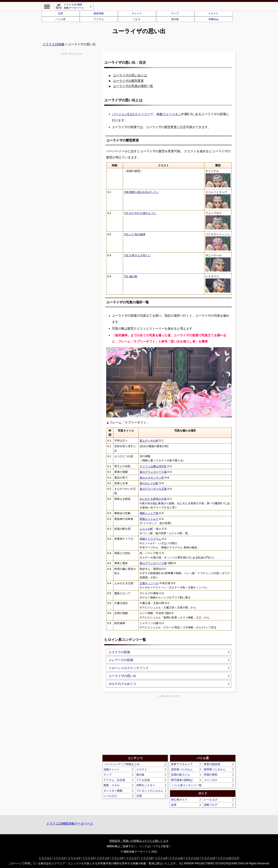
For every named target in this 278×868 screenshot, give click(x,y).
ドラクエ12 (208, 858)
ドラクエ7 (132, 858)
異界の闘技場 (212, 764)
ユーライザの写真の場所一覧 (133, 86)
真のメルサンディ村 (152, 478)
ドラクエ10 (176, 858)
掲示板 (175, 19)
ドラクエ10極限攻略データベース (70, 824)
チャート (137, 13)
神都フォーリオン (169, 114)
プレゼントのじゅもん (150, 791)
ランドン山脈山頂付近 (153, 466)
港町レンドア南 (149, 513)
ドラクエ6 (117, 858)
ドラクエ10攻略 (53, 44)
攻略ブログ (211, 805)
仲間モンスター (146, 785)
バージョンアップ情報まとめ (122, 764)
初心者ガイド (179, 799)
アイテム (99, 19)
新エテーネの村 (149, 441)
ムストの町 (146, 529)
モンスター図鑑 (113, 791)
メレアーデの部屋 (121, 660)
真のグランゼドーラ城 (153, 472)
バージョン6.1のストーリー (131, 114)
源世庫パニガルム (182, 769)
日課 (60, 13)
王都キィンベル (149, 583)
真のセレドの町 (149, 483)
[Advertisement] (136, 726)
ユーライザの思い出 (122, 676)
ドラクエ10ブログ (228, 858)
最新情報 (99, 13)
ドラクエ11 (192, 858)
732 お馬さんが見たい (137, 255)
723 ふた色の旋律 (135, 234)
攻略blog (213, 19)
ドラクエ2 (59, 858)
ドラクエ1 (45, 858)
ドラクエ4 (88, 858)
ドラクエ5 (103, 858)
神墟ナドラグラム (150, 539)
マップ (175, 13)
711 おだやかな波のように (140, 213)
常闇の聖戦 (211, 775)
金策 (174, 805)
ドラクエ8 (147, 858)
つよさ (137, 19)
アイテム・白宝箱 (114, 780)
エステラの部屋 (119, 652)
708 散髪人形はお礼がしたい (141, 192)
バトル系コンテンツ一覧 (187, 785)
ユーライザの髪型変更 (128, 81)
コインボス (211, 780)
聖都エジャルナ (149, 519)
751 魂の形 (131, 276)
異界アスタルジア (182, 764)
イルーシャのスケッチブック (129, 668)
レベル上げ (110, 796)
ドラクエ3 (74, 858)
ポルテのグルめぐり (122, 684)
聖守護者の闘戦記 (182, 780)
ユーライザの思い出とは (130, 75)
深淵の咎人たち (181, 775)
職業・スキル (112, 785)
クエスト (213, 13)
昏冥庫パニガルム (215, 769)
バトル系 (60, 19)
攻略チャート (112, 769)
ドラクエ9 (161, 858)
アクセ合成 (143, 780)
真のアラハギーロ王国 (153, 489)
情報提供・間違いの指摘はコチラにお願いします (139, 841)
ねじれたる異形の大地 (153, 499)
